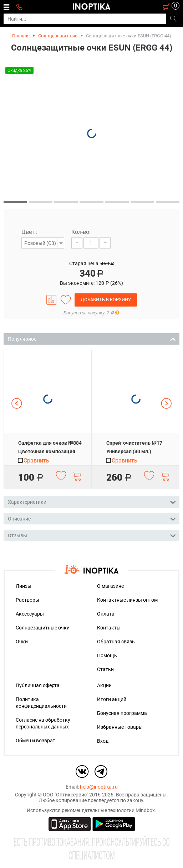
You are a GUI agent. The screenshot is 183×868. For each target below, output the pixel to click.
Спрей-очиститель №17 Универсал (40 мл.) (134, 447)
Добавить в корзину (106, 300)
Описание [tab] (92, 518)
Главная (21, 36)
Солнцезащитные (58, 36)
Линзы (24, 586)
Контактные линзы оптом (127, 600)
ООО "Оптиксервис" (65, 795)
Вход (103, 741)
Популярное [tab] (92, 338)
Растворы (27, 600)
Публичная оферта (38, 685)
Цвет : (29, 232)
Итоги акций (112, 699)
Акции (104, 685)
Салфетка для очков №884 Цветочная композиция (50, 447)
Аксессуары (30, 614)
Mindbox (145, 810)
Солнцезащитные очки (43, 628)
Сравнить (33, 461)
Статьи (105, 669)
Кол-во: (81, 232)
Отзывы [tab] (92, 535)
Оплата (106, 614)
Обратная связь (116, 642)
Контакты (109, 628)
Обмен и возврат (35, 741)
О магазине (110, 586)
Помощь (107, 655)
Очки (22, 642)
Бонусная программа (122, 713)
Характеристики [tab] (92, 501)
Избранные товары (120, 727)
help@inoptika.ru (99, 787)
